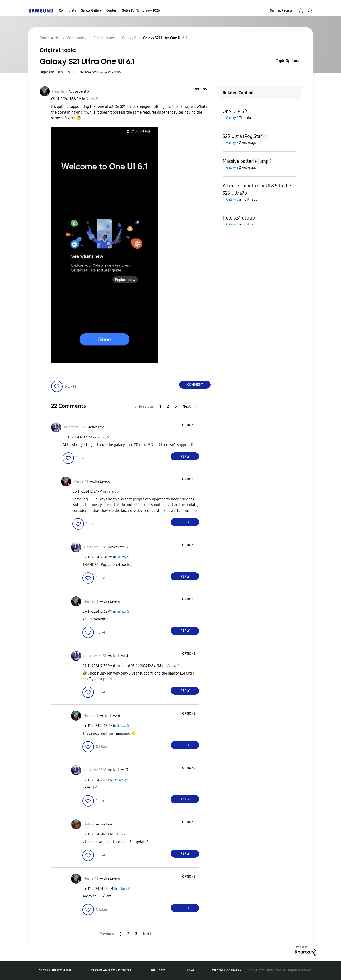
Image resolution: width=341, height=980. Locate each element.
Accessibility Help (55, 970)
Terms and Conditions (111, 970)
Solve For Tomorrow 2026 (141, 11)
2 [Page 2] (168, 406)
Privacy (158, 970)
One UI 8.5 (233, 111)
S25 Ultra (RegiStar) (243, 136)
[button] (202, 89)
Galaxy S (92, 99)
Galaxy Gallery (91, 11)
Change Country (227, 970)
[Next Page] (189, 406)
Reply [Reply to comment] (185, 457)
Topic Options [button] (287, 61)
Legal (190, 970)
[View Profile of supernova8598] (75, 427)
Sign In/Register (282, 11)
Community (67, 11)
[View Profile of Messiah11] (59, 91)
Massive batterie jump (246, 161)
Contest (112, 11)
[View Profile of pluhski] (89, 824)
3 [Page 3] (176, 406)
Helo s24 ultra (237, 218)
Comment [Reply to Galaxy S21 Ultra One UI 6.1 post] (195, 385)
